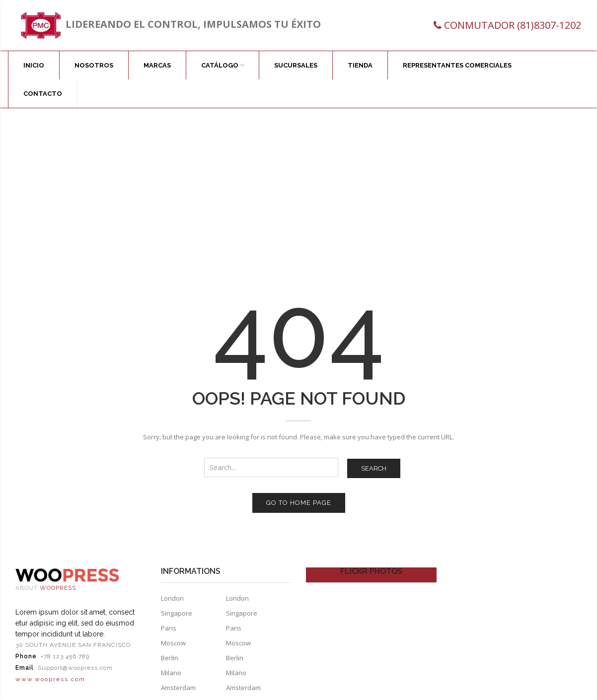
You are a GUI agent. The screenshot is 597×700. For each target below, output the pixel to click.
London (172, 598)
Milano (171, 673)
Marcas (157, 65)
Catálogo (220, 65)
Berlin (170, 658)
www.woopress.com (50, 679)
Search (374, 468)
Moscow (173, 643)
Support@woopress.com (75, 668)
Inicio (34, 65)
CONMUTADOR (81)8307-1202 (513, 25)
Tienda (360, 65)
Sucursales (296, 65)
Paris (169, 628)
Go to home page (299, 503)
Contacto (43, 94)
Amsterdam (178, 688)
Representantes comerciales (457, 65)
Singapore (177, 613)
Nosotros (94, 65)
